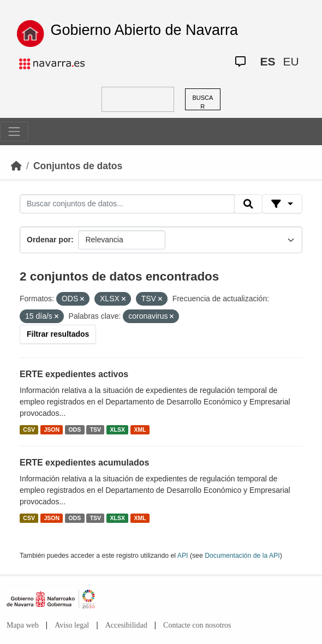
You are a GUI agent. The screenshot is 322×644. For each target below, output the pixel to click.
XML (140, 430)
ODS (74, 430)
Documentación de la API (242, 556)
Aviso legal (72, 625)
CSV (29, 430)
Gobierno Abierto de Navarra (144, 30)
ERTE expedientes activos (74, 374)
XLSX (118, 430)
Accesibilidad (126, 625)
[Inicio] (16, 166)
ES (267, 61)
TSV (96, 430)
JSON (52, 430)
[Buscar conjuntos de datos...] (127, 204)
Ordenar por (49, 240)
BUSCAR (202, 102)
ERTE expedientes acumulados (84, 463)
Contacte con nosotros (197, 625)
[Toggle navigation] (14, 132)
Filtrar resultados (58, 334)
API (183, 556)
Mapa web (23, 625)
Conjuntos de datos (78, 166)
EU (291, 61)
